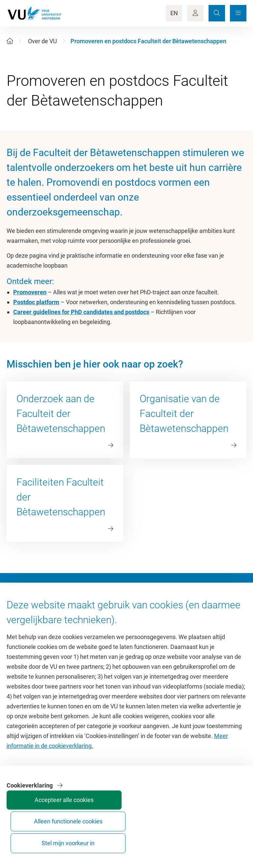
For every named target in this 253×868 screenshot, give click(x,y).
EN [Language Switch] (174, 13)
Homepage (21, 622)
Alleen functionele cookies (171, 837)
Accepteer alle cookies (122, 837)
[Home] (10, 41)
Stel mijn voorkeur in (221, 837)
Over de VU (42, 41)
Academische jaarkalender (164, 622)
